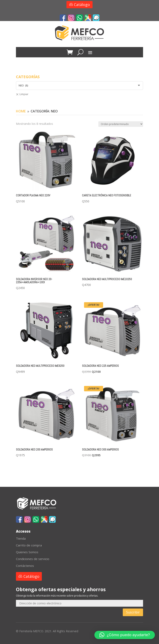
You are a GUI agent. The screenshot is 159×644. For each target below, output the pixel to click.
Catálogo (82, 5)
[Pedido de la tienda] (121, 124)
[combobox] (79, 86)
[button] (125, 635)
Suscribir (133, 612)
